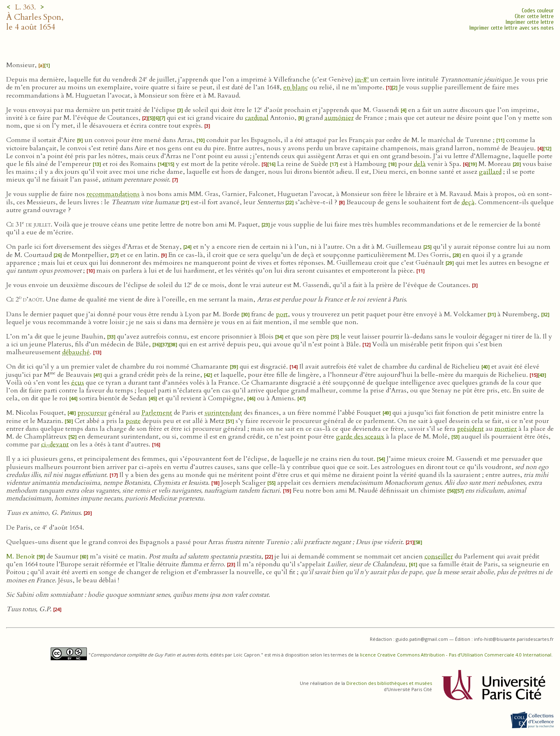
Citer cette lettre (534, 16)
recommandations (113, 194)
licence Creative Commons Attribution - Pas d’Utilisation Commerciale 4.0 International (456, 655)
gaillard (490, 172)
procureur (92, 413)
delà (420, 164)
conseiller (439, 556)
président (470, 429)
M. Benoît (21, 556)
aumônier (339, 118)
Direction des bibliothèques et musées (389, 683)
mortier (506, 429)
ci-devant (55, 444)
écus (78, 383)
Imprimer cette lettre (530, 22)
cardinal (257, 118)
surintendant (223, 413)
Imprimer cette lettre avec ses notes (512, 28)
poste (133, 421)
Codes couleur (538, 11)
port (282, 314)
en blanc (296, 87)
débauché (76, 352)
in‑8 (362, 79)
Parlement (157, 413)
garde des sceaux (360, 437)
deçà (468, 202)
